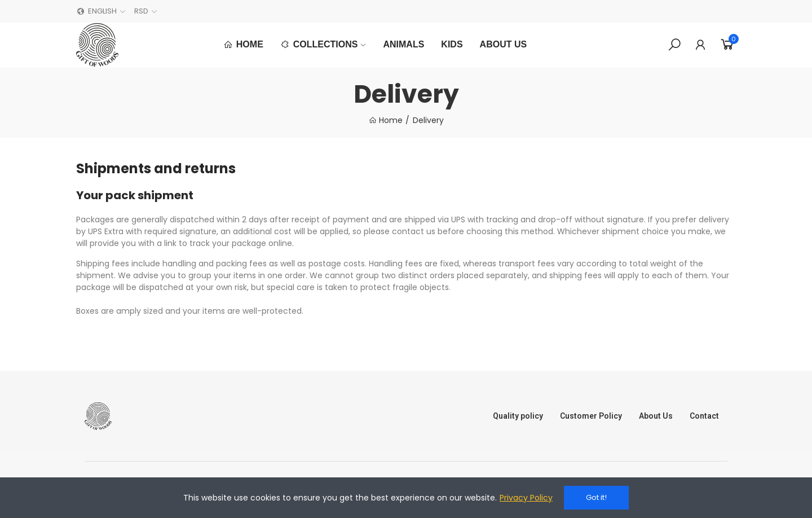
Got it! (596, 497)
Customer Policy (591, 416)
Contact (704, 416)
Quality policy (518, 416)
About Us (656, 416)
